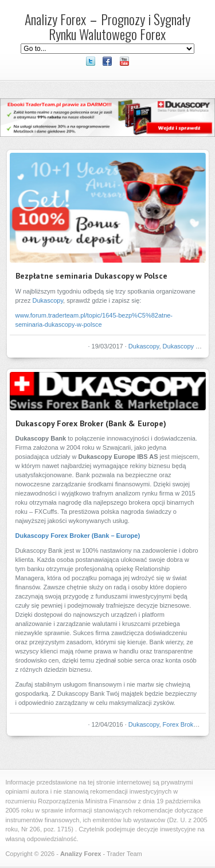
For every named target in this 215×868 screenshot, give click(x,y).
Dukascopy (48, 300)
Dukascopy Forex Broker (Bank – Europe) (78, 536)
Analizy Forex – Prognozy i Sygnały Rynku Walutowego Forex (107, 26)
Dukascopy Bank (187, 346)
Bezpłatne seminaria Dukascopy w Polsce (91, 276)
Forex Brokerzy (184, 724)
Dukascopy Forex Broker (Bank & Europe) (91, 423)
